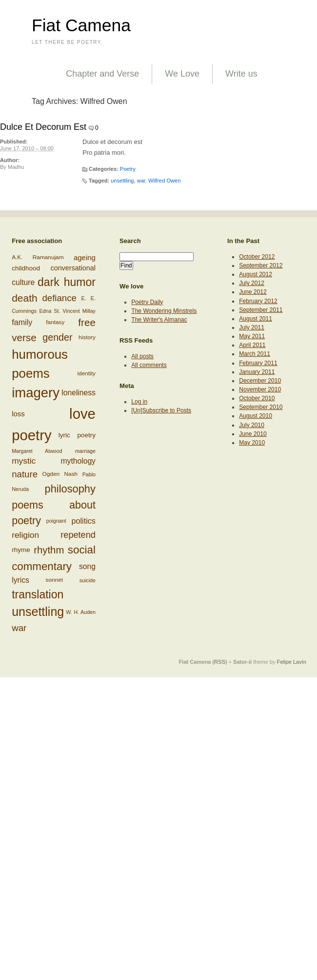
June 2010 (253, 434)
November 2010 (260, 389)
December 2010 (260, 381)
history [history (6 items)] (87, 337)
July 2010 (252, 425)
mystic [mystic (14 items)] (24, 461)
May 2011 (252, 336)
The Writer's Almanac (159, 320)
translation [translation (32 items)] (38, 594)
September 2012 (261, 265)
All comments (149, 365)
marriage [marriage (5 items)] (85, 450)
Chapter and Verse (102, 74)
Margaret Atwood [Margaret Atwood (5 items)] (37, 450)
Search (130, 241)
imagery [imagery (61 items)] (36, 393)
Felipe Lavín (292, 662)
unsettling (122, 181)
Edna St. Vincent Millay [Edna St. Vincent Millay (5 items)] (67, 311)
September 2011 (261, 310)
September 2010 (261, 407)
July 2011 (252, 327)
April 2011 (252, 345)
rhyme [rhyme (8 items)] (21, 550)
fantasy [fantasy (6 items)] (55, 322)
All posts (142, 356)
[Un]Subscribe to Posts (161, 410)
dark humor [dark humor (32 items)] (67, 282)
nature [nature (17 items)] (25, 474)
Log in (139, 402)
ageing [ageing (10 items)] (85, 257)
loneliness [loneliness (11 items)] (79, 393)
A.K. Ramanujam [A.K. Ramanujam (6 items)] (38, 257)
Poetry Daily (147, 302)
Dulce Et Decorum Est (43, 127)
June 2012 (253, 292)
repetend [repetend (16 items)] (78, 535)
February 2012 (258, 301)
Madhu (16, 167)
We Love (182, 74)
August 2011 (256, 319)
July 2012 (252, 283)
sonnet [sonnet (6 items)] (55, 580)
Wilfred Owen (164, 181)
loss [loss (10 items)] (18, 413)
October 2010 (257, 398)
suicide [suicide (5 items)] (88, 580)
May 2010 (252, 443)
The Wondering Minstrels (164, 311)
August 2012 (256, 274)
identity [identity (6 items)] (86, 373)
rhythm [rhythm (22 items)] (49, 550)
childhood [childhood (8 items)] (26, 268)
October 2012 (257, 257)
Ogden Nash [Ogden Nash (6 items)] (60, 474)
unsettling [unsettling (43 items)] (38, 612)
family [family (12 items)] (22, 322)
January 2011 (257, 372)
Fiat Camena (81, 25)
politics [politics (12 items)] (84, 521)
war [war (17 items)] (19, 628)
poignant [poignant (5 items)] (56, 521)
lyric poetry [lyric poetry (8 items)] (77, 435)
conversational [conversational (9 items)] (73, 268)
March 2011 (255, 354)
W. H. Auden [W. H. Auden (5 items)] (81, 612)
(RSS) (219, 662)
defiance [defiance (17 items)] (59, 298)
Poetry (128, 169)
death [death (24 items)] (25, 298)
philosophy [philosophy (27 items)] (70, 489)
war (141, 181)
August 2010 (256, 416)
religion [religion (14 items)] (25, 535)
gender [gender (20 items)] (57, 337)
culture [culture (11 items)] (23, 282)
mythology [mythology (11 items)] (78, 461)
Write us (241, 74)
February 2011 (258, 363)
